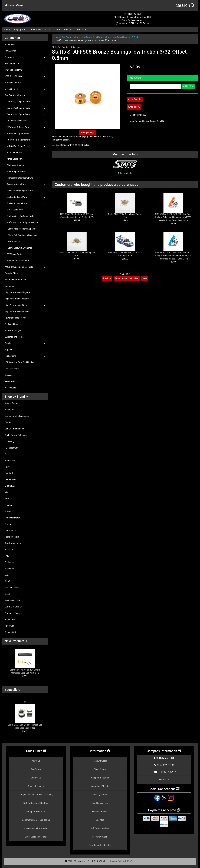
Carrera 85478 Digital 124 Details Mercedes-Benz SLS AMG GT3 (25, 662)
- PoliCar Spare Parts (25, 172)
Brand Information (36, 786)
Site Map (100, 820)
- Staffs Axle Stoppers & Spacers (21, 229)
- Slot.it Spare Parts (25, 210)
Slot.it (7, 594)
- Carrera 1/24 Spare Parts (25, 102)
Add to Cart (188, 86)
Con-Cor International (14, 429)
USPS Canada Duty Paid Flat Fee (20, 362)
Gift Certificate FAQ (100, 828)
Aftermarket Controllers (16, 280)
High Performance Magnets (17, 292)
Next (145, 278)
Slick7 (7, 581)
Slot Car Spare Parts (71, 37)
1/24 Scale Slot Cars (25, 70)
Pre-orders (25, 57)
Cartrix (8, 422)
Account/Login (100, 761)
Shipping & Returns (100, 778)
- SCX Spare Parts (13, 254)
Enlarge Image (87, 133)
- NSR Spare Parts (25, 153)
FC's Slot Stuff (11, 448)
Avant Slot (9, 410)
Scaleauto (9, 562)
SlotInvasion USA (13, 600)
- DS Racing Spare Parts (25, 121)
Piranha (8, 505)
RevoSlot (9, 550)
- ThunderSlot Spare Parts (25, 261)
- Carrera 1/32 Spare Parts (25, 108)
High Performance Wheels (25, 311)
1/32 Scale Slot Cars (25, 76)
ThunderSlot (10, 632)
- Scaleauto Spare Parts (25, 197)
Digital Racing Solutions (16, 435)
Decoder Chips (11, 273)
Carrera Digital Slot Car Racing (36, 820)
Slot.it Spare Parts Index (36, 837)
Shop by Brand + (16, 397)
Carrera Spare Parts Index (36, 828)
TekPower (9, 626)
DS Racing (9, 441)
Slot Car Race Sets (25, 64)
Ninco (7, 492)
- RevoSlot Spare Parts (25, 184)
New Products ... (12, 381)
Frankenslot (10, 461)
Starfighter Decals (13, 613)
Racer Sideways (12, 537)
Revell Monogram (13, 543)
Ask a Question (135, 99)
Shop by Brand (20, 30)
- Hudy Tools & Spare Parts (17, 140)
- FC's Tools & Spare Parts (25, 127)
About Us (36, 761)
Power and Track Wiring (25, 318)
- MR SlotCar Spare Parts (25, 146)
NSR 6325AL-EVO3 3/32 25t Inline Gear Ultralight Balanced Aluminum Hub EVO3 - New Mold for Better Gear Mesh (173, 217)
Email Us (164, 780)
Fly (6, 454)
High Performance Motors (25, 299)
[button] (186, 6)
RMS (7, 556)
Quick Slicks (10, 530)
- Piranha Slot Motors (15, 165)
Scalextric (9, 569)
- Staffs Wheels (13, 242)
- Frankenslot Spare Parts (17, 133)
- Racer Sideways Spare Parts (25, 191)
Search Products (64, 30)
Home (9, 5)
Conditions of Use (100, 803)
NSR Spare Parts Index (36, 811)
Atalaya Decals (12, 403)
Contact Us (81, 30)
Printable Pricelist (100, 811)
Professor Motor (12, 518)
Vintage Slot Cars (25, 83)
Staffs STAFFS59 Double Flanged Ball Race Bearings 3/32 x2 (25, 717)
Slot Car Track (25, 89)
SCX (7, 575)
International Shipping (100, 786)
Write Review (134, 107)
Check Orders (100, 769)
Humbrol (9, 473)
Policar (8, 511)
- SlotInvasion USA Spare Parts (19, 216)
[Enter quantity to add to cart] (156, 86)
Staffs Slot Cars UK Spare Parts (97, 37)
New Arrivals (25, 51)
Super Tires (10, 619)
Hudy (7, 467)
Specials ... (10, 375)
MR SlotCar (10, 486)
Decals (25, 343)
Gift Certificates (12, 369)
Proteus (8, 524)
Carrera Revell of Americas (17, 416)
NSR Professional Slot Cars (36, 803)
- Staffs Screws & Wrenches (18, 248)
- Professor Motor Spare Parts (19, 178)
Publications (25, 356)
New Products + (16, 641)
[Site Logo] (35, 17)
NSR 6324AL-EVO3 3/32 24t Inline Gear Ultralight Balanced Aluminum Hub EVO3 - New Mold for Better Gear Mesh (173, 256)
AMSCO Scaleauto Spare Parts (25, 267)
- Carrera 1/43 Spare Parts (25, 114)
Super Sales (10, 44)
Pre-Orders (36, 30)
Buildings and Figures (15, 337)
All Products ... (11, 388)
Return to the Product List (127, 278)
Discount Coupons (100, 837)
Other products (125, 173)
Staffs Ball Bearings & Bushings (128, 37)
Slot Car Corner (12, 588)
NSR (7, 499)
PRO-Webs (130, 861)
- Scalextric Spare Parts (25, 203)
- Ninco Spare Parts (14, 159)
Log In (20, 5)
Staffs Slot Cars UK (14, 607)
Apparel (8, 350)
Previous (107, 278)
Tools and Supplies (13, 324)
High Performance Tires (25, 305)
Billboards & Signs (13, 331)
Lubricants (10, 286)
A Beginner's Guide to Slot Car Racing (36, 795)
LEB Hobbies (11, 480)
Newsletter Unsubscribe (100, 845)
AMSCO (49, 30)
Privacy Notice (100, 795)
